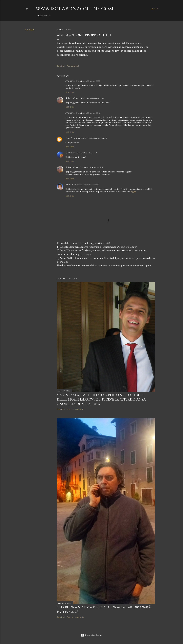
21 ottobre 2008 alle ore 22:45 (88, 113)
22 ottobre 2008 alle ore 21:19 (91, 167)
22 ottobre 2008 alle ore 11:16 (85, 153)
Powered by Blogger (91, 635)
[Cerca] (154, 9)
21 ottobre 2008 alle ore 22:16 (88, 81)
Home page (43, 16)
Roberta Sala (72, 98)
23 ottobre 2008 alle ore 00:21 (86, 185)
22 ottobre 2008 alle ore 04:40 (94, 138)
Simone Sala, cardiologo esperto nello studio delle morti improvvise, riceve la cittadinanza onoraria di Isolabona (101, 399)
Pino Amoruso (73, 138)
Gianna (69, 153)
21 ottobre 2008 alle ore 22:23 (92, 98)
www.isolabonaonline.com (75, 9)
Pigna (133, 192)
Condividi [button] (30, 30)
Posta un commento (75, 409)
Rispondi (70, 92)
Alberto (69, 185)
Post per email (73, 66)
